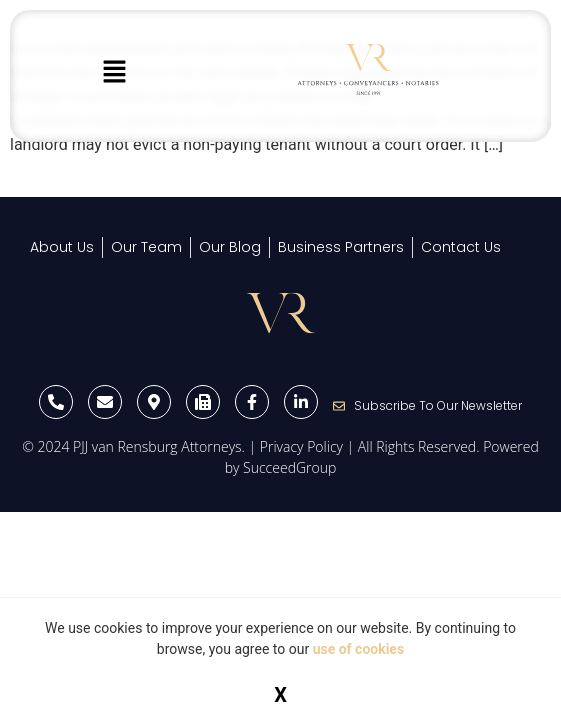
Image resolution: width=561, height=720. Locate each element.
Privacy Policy (301, 446)
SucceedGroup (289, 467)
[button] (114, 73)
